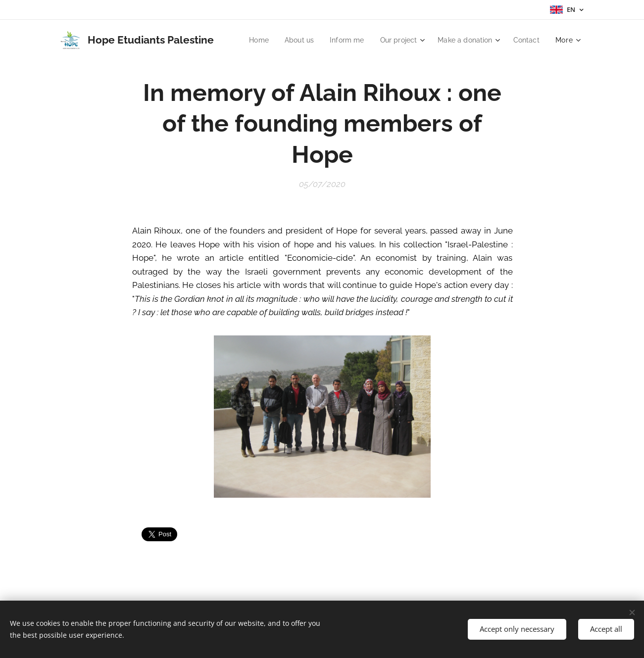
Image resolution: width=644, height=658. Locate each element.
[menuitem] (292, 40)
